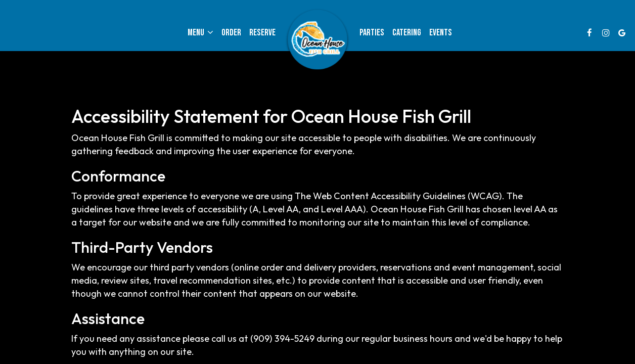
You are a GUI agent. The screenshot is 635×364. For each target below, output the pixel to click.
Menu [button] (200, 33)
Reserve (262, 33)
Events (441, 33)
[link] (317, 41)
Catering (407, 33)
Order (231, 33)
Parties (372, 33)
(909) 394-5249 (282, 338)
